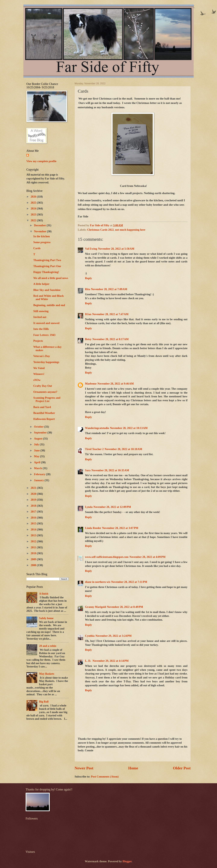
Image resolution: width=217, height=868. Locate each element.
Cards (37, 248)
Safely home (46, 618)
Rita (88, 289)
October (39, 427)
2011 (34, 547)
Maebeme (91, 384)
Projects (38, 341)
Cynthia (90, 636)
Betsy (88, 339)
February (40, 474)
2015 (34, 524)
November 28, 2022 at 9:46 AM (116, 384)
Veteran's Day (42, 356)
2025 (34, 203)
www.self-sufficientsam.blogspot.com (107, 557)
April (38, 462)
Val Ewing (91, 249)
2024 (34, 209)
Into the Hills (41, 329)
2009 (34, 559)
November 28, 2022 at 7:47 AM (110, 314)
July (37, 444)
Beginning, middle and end (49, 305)
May (37, 456)
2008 (34, 565)
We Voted (39, 368)
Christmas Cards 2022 (101, 230)
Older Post (182, 768)
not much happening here (130, 230)
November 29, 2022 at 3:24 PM (113, 636)
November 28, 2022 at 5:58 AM (116, 249)
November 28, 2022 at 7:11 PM (129, 582)
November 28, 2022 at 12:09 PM (112, 507)
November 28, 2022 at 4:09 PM (147, 557)
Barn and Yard (42, 407)
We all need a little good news (51, 278)
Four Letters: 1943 (44, 335)
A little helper (41, 284)
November (41, 231)
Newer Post (84, 768)
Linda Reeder (93, 528)
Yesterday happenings (46, 362)
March (38, 468)
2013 (34, 535)
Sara (88, 470)
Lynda (89, 507)
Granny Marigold (95, 607)
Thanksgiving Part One (47, 266)
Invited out (40, 317)
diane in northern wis (98, 582)
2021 (34, 488)
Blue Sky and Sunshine (47, 290)
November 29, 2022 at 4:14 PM (111, 661)
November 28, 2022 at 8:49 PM (125, 607)
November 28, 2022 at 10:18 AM (123, 449)
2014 (34, 530)
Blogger (127, 861)
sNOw (37, 380)
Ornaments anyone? (45, 392)
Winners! (39, 374)
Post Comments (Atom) (105, 777)
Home (133, 768)
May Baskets (47, 674)
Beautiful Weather (44, 413)
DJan (88, 314)
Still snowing (41, 311)
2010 (34, 553)
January (39, 480)
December (40, 225)
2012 (34, 541)
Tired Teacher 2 (94, 449)
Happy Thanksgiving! (46, 272)
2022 (34, 220)
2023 (34, 215)
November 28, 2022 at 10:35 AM (110, 470)
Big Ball (44, 702)
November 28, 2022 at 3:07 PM (120, 528)
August (39, 439)
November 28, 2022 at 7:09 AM (109, 289)
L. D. (88, 661)
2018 (34, 506)
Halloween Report (44, 419)
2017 (34, 512)
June (37, 450)
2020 (34, 494)
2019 (34, 500)
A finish (44, 594)
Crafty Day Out (43, 386)
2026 (34, 197)
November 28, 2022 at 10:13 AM (129, 428)
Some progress (42, 242)
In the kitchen (42, 236)
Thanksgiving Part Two (47, 260)
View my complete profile (41, 161)
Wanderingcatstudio (97, 428)
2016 (34, 518)
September (41, 433)
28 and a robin (48, 646)
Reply (88, 278)
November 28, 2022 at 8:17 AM (111, 339)
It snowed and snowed (46, 323)
